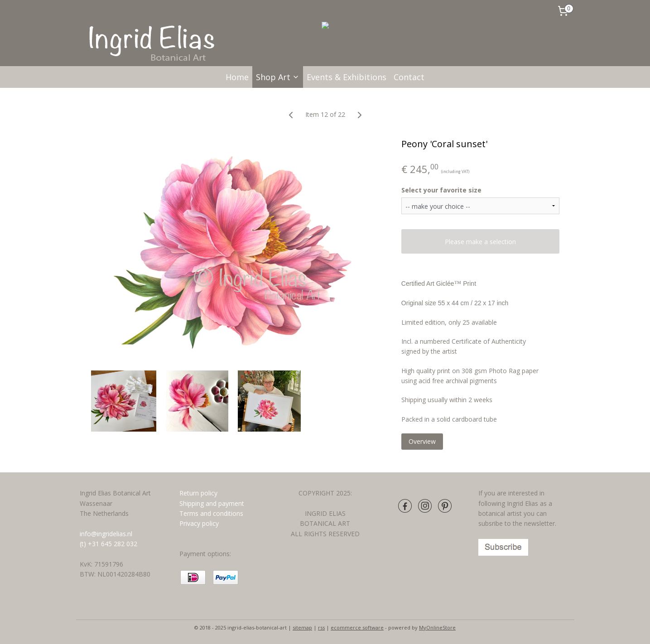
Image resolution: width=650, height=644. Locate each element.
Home (237, 77)
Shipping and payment (212, 503)
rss (321, 627)
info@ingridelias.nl (106, 534)
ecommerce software (357, 627)
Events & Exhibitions (347, 77)
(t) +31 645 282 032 (108, 544)
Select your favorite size (441, 190)
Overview (422, 441)
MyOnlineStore (437, 627)
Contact (409, 77)
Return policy (198, 493)
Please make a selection (480, 242)
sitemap (302, 627)
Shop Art (278, 77)
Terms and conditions (212, 513)
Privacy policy (199, 523)
